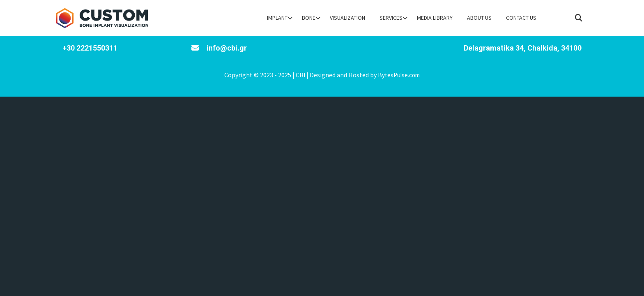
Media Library (435, 18)
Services (391, 18)
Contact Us (521, 18)
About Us (479, 18)
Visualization (347, 18)
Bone (309, 18)
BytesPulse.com (399, 75)
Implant (277, 18)
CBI (300, 75)
